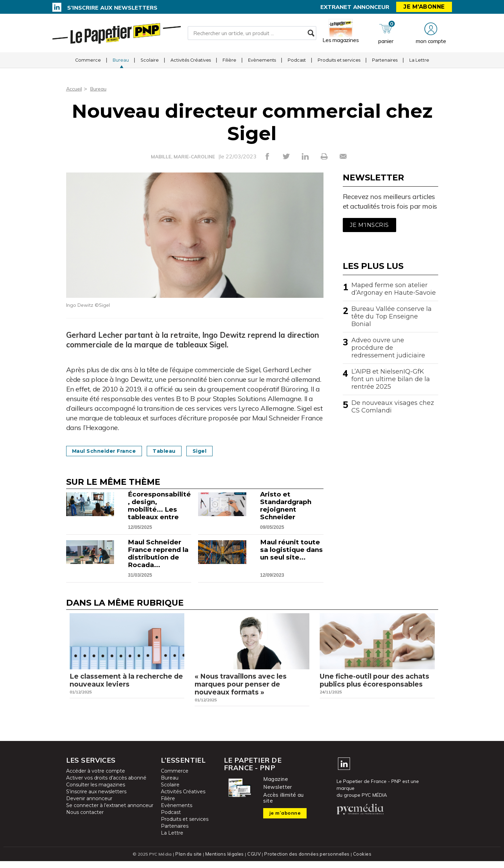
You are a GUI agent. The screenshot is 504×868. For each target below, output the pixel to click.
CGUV (255, 861)
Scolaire (150, 64)
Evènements (262, 64)
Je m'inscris (369, 225)
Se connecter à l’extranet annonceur (110, 813)
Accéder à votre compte (96, 778)
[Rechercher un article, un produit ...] (252, 35)
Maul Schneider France (109, 451)
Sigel (217, 451)
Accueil (75, 88)
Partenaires (385, 64)
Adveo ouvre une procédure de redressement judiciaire (388, 348)
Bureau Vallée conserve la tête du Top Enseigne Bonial (392, 316)
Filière (229, 64)
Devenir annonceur (89, 806)
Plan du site (192, 861)
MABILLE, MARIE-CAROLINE (183, 157)
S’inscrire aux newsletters (112, 8)
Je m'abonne (424, 7)
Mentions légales (227, 861)
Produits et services (339, 64)
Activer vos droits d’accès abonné (106, 785)
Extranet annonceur (355, 7)
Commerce (88, 64)
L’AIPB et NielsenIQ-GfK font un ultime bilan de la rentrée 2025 (391, 379)
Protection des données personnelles (306, 861)
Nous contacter (85, 819)
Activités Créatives (191, 64)
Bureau (121, 64)
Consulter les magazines (96, 792)
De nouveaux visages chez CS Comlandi (393, 407)
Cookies (359, 861)
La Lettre (419, 64)
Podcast (297, 64)
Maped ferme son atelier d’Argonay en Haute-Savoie (394, 289)
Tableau (177, 451)
